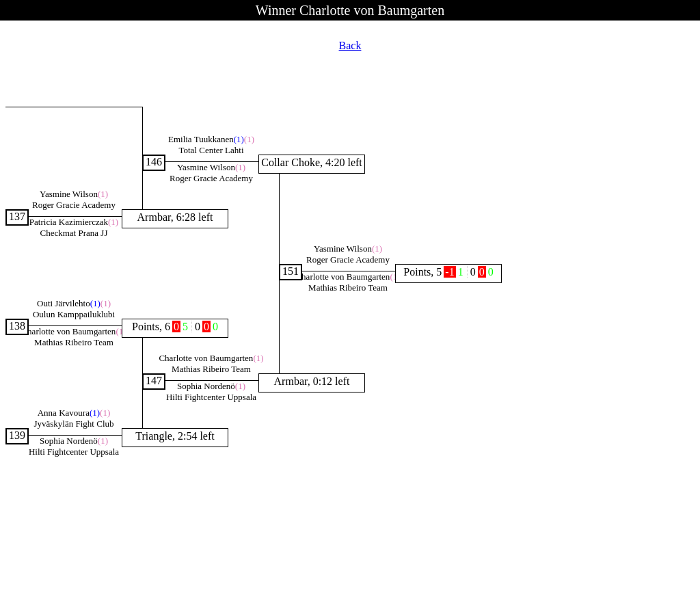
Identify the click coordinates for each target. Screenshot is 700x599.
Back (350, 45)
